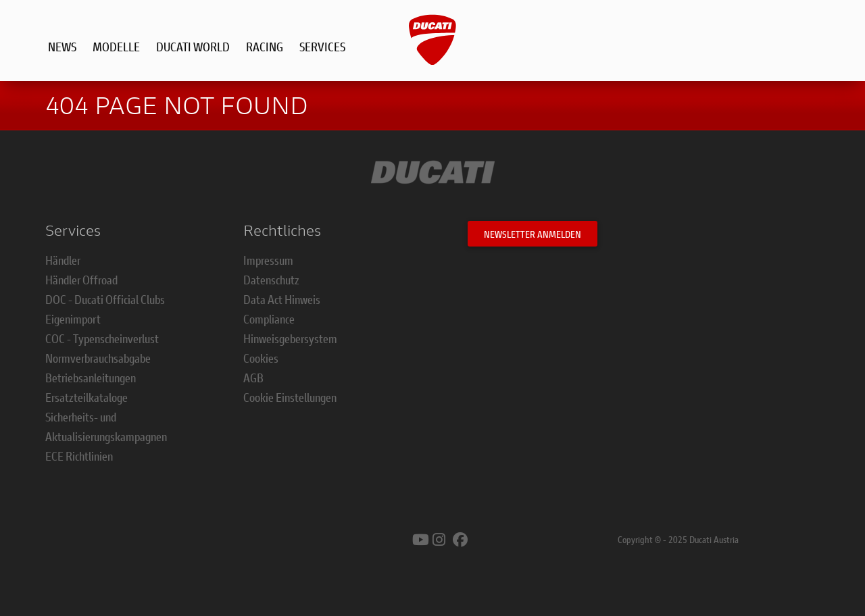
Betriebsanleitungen (91, 378)
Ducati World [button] (193, 47)
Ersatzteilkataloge (86, 397)
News (62, 47)
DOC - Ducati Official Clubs (105, 299)
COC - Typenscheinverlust (102, 338)
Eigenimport (73, 319)
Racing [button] (265, 47)
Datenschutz (271, 280)
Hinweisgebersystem (290, 338)
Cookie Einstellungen (290, 397)
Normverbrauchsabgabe (98, 358)
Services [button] (322, 47)
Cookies (261, 358)
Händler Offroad (81, 280)
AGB (253, 378)
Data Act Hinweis (282, 299)
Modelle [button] (116, 47)
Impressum (268, 260)
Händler (63, 260)
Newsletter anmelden (533, 234)
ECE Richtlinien (79, 456)
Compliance (269, 319)
